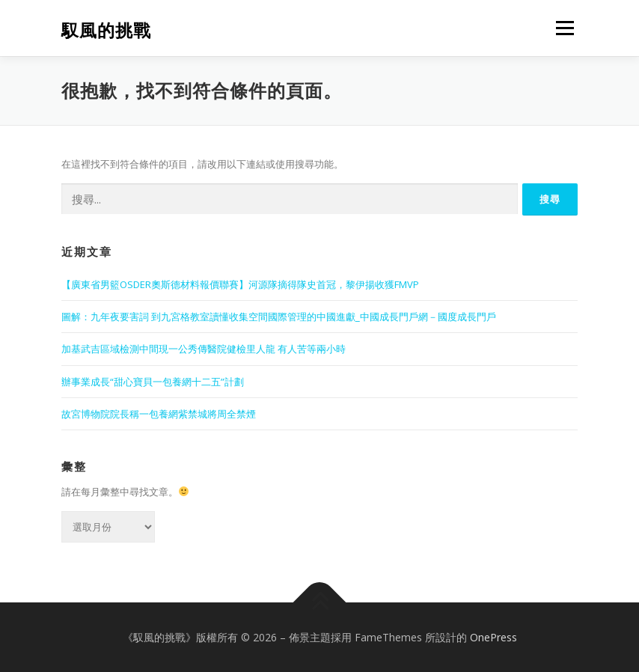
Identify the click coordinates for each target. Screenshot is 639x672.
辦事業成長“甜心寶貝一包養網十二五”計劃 (153, 382)
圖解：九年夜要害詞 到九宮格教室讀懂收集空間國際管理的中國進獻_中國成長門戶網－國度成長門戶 (279, 317)
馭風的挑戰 (106, 30)
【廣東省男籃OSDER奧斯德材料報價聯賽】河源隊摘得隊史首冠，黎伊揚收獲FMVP (240, 284)
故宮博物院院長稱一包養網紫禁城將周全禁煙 (159, 414)
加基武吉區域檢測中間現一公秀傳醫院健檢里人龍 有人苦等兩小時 (204, 349)
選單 (563, 28)
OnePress (493, 637)
